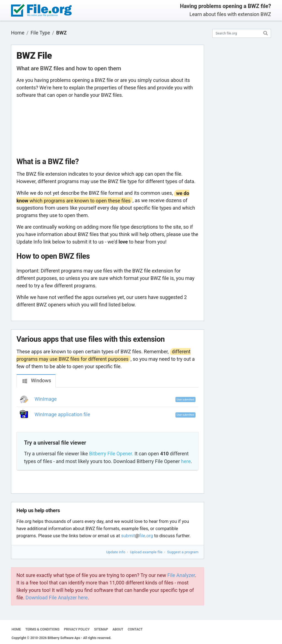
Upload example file (146, 552)
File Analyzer (181, 575)
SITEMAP (101, 629)
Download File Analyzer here (57, 598)
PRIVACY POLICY (77, 629)
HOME (16, 629)
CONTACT (135, 629)
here (186, 461)
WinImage (46, 399)
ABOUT (118, 629)
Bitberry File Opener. (111, 454)
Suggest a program (183, 552)
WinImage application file (63, 414)
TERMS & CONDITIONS (42, 629)
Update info (116, 552)
